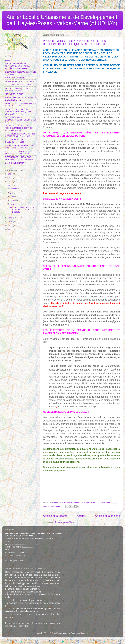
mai (12, 196)
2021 (11, 185)
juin (12, 192)
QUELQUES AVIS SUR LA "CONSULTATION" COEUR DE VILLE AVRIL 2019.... (19, 128)
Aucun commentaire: (52, 506)
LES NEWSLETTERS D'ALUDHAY (20, 81)
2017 (11, 229)
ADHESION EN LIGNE (15, 78)
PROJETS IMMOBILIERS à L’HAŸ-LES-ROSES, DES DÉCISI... (22, 210)
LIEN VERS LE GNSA (15, 94)
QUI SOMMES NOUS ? (15, 163)
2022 (11, 182)
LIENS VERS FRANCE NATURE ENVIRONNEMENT (19, 89)
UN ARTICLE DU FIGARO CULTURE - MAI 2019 (17, 141)
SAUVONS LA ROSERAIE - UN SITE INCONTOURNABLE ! (19, 147)
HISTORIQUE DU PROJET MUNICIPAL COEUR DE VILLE (19, 152)
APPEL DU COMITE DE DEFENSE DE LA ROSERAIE (21, 99)
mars (13, 200)
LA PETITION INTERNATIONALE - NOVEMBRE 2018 (20, 105)
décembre (15, 189)
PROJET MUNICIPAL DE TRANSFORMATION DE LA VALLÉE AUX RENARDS (17, 66)
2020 (11, 218)
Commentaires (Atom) (65, 522)
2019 (11, 222)
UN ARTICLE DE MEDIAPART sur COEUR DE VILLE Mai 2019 (20, 135)
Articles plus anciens (107, 516)
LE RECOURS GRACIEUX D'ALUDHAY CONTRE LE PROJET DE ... (21, 120)
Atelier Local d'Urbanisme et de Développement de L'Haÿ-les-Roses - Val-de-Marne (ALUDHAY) (62, 20)
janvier (14, 204)
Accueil (81, 516)
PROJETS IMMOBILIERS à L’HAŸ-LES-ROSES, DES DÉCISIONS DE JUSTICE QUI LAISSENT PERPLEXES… (77, 43)
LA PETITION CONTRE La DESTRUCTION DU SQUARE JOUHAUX (18, 112)
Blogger (84, 633)
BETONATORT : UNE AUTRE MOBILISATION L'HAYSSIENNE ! (20, 158)
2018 (11, 226)
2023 (11, 178)
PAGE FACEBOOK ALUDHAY (18, 85)
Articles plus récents (55, 516)
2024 (11, 174)
